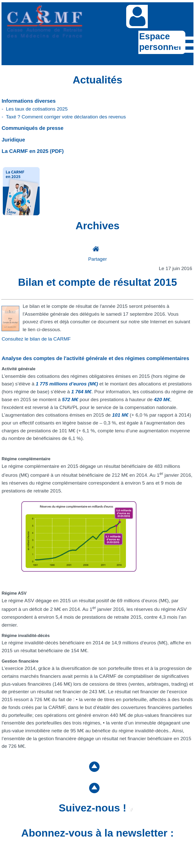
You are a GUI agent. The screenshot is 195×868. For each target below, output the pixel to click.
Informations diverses (29, 101)
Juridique (13, 140)
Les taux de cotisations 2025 (37, 109)
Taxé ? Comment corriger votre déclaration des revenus (66, 117)
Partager (97, 259)
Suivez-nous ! (96, 808)
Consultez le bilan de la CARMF (36, 339)
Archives (97, 226)
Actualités (97, 80)
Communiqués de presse (32, 128)
